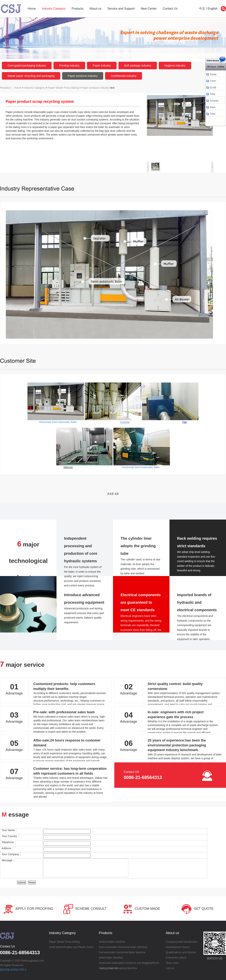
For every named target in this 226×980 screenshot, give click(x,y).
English (213, 9)
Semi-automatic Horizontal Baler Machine (123, 947)
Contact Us (170, 9)
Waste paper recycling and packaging (31, 76)
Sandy (213, 74)
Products (77, 9)
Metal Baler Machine (111, 958)
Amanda (214, 101)
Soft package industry (138, 65)
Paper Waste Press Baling (63, 88)
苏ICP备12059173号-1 (13, 970)
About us (95, 9)
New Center (149, 9)
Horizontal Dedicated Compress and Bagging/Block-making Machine (129, 963)
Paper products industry (83, 76)
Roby (213, 94)
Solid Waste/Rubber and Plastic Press (71, 947)
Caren (213, 81)
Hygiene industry (175, 65)
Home (32, 9)
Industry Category (54, 9)
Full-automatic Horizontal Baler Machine (122, 952)
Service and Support (121, 9)
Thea (213, 114)
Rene (213, 107)
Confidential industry (124, 76)
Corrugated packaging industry (27, 65)
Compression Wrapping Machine (118, 968)
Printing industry (69, 65)
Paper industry (102, 65)
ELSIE (213, 88)
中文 (202, 9)
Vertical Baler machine (112, 942)
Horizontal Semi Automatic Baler (58, 422)
